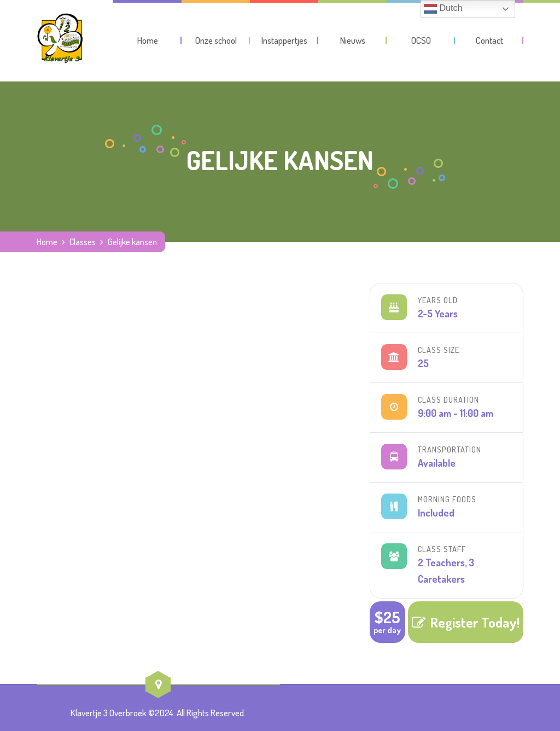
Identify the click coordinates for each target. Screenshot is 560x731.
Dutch (443, 9)
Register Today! (466, 622)
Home (47, 242)
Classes (83, 242)
